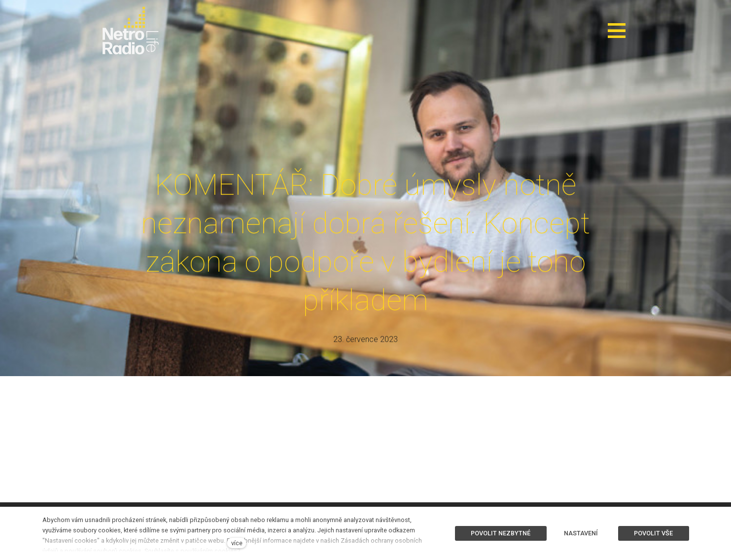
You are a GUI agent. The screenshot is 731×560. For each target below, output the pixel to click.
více (237, 543)
